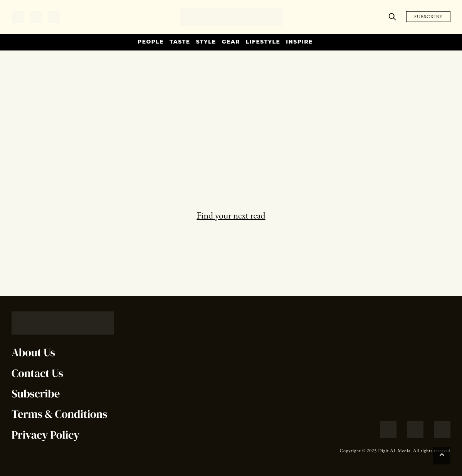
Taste (180, 42)
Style (206, 42)
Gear (231, 42)
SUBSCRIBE (428, 17)
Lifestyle (263, 42)
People (151, 42)
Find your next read (231, 215)
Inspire (299, 42)
